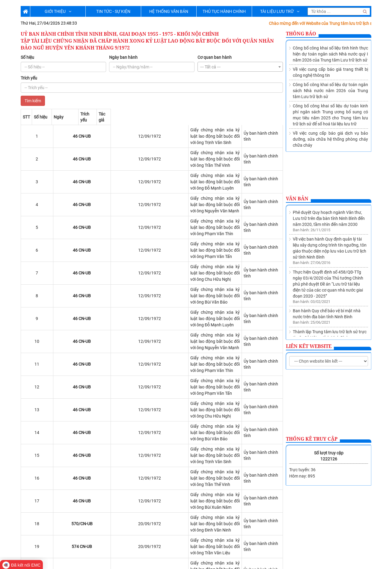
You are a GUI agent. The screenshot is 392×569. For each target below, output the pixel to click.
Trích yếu (29, 78)
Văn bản (297, 199)
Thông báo (301, 34)
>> (67, 515)
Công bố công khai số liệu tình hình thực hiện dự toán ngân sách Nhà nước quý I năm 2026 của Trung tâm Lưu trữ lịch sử (330, 54)
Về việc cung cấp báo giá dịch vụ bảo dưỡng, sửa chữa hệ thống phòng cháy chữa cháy (330, 139)
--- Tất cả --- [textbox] (210, 67)
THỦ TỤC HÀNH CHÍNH (224, 11)
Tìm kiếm (33, 101)
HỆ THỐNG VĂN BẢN (169, 11)
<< (27, 515)
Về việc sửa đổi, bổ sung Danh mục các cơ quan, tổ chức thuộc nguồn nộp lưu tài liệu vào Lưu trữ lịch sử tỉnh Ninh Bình (330, 325)
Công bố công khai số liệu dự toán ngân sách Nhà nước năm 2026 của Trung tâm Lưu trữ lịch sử (330, 91)
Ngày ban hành (123, 57)
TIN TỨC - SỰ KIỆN (113, 11)
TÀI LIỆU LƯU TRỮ (280, 11)
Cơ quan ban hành (215, 57)
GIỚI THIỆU (58, 11)
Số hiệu (27, 57)
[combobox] (240, 67)
